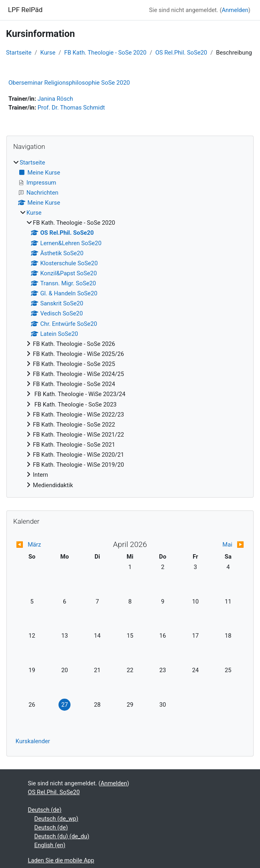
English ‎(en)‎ (50, 845)
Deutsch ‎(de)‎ (45, 810)
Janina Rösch (55, 99)
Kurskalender (33, 741)
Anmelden (235, 10)
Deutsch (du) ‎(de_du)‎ (62, 836)
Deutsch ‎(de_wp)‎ (56, 819)
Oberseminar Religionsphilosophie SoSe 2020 (69, 83)
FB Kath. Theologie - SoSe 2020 (105, 53)
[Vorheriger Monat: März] (44, 545)
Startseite (19, 53)
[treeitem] (130, 324)
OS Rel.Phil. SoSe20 (181, 53)
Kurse (48, 53)
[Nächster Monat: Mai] (216, 545)
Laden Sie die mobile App (61, 860)
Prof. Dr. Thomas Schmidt (71, 108)
